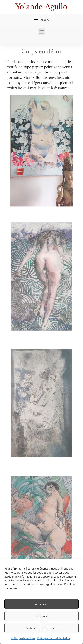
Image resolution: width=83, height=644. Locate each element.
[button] (41, 32)
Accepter (41, 604)
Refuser (42, 616)
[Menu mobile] (42, 20)
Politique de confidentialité (54, 638)
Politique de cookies (23, 638)
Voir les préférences (41, 628)
